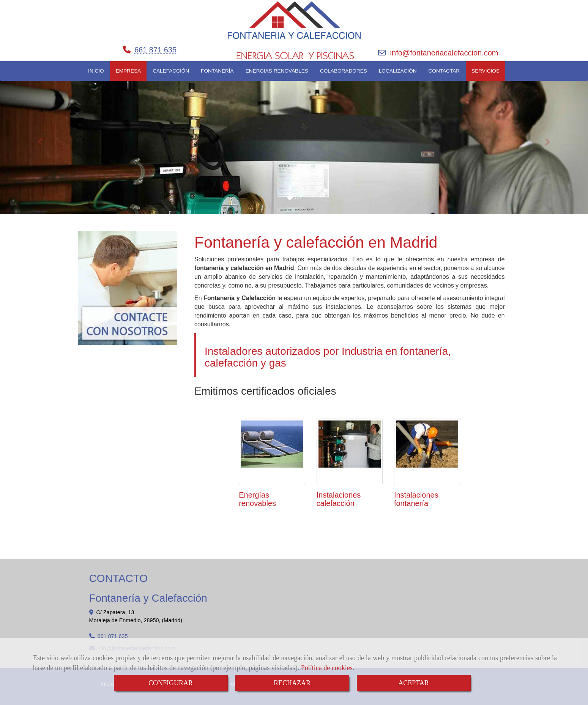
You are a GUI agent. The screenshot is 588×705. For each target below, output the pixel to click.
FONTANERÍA (217, 71)
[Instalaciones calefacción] (350, 452)
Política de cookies (327, 668)
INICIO (96, 71)
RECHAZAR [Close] (292, 683)
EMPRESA (128, 71)
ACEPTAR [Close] (414, 683)
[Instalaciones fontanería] (427, 452)
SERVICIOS (486, 71)
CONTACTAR (444, 71)
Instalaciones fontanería (416, 499)
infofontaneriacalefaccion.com (444, 53)
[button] (44, 138)
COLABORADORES (344, 71)
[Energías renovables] (272, 452)
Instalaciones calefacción (339, 499)
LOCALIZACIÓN (398, 71)
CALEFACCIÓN (171, 71)
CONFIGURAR (171, 683)
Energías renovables (257, 499)
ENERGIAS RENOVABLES (277, 71)
